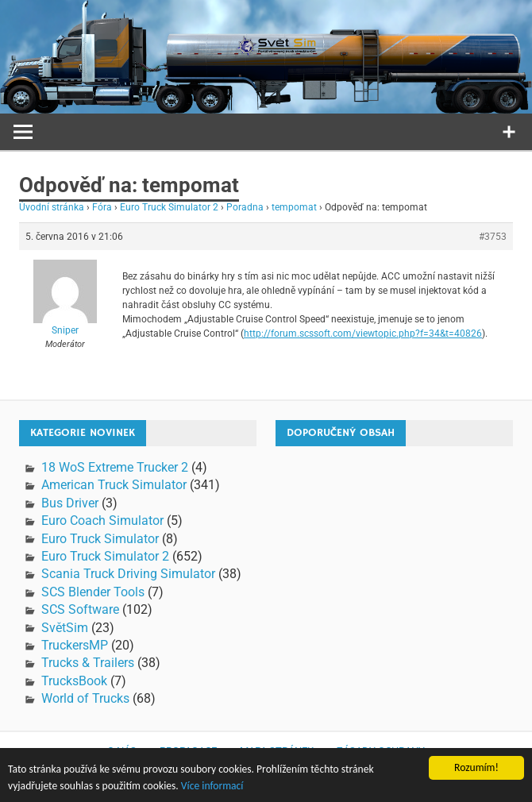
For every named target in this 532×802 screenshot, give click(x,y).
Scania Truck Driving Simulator (128, 574)
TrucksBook (74, 681)
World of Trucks (85, 698)
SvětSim (65, 628)
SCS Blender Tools (93, 592)
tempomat (294, 207)
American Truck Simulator (114, 485)
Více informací (212, 787)
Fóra (102, 207)
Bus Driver (70, 503)
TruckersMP (75, 645)
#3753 (493, 237)
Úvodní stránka (52, 207)
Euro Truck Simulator (100, 539)
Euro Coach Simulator (102, 521)
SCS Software (80, 609)
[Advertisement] (404, 558)
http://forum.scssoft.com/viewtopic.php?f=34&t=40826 (363, 334)
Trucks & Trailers (88, 663)
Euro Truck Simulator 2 (169, 207)
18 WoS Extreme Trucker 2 (115, 467)
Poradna (245, 207)
